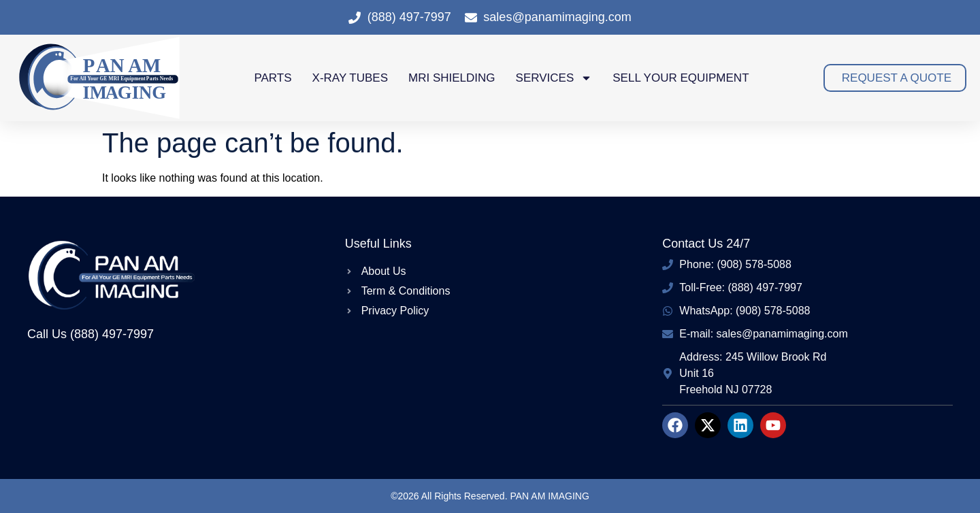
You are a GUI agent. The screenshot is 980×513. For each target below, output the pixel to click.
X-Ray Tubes (350, 78)
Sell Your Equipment (681, 78)
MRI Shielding (452, 78)
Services (554, 78)
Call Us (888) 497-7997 (91, 334)
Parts (273, 78)
